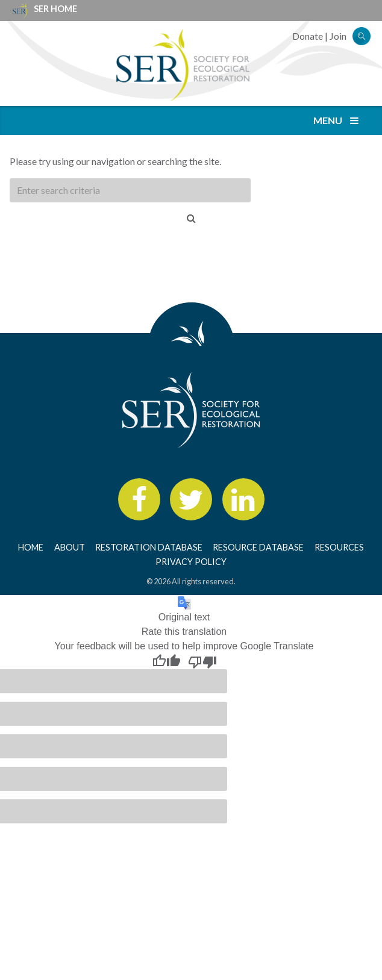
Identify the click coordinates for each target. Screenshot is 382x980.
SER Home (55, 9)
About (70, 547)
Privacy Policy (191, 562)
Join (338, 36)
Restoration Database (149, 547)
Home (31, 547)
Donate (308, 36)
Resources (339, 547)
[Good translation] (166, 661)
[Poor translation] (202, 661)
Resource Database (258, 547)
